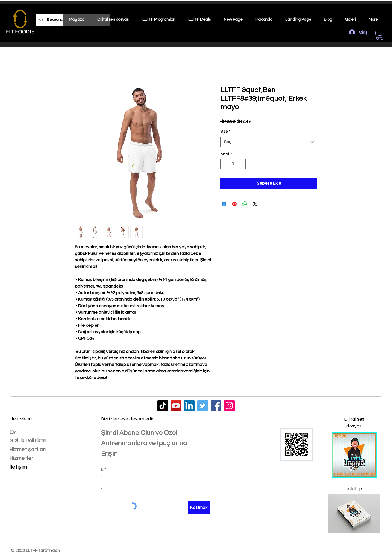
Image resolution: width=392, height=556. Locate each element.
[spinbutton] (233, 164)
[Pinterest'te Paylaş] (234, 204)
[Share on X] (255, 204)
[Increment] (241, 164)
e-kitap (354, 489)
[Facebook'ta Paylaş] (224, 204)
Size (225, 132)
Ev (12, 432)
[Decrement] (225, 164)
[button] (380, 34)
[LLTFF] (163, 406)
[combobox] (269, 142)
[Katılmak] (199, 508)
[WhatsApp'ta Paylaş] (245, 204)
